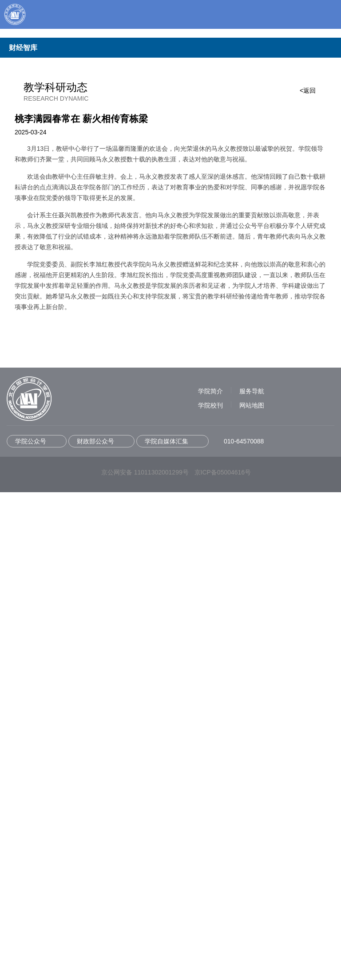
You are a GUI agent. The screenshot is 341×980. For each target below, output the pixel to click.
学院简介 (210, 879)
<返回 (308, 163)
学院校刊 (210, 893)
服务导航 (252, 879)
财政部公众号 (95, 929)
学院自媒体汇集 (167, 929)
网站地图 (252, 893)
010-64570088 (244, 929)
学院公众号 (31, 929)
